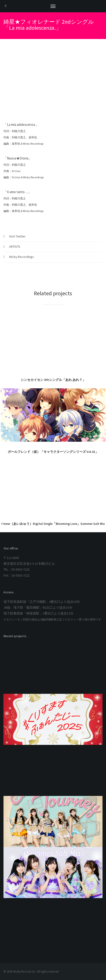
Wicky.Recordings (22, 257)
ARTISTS (15, 247)
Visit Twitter (17, 236)
